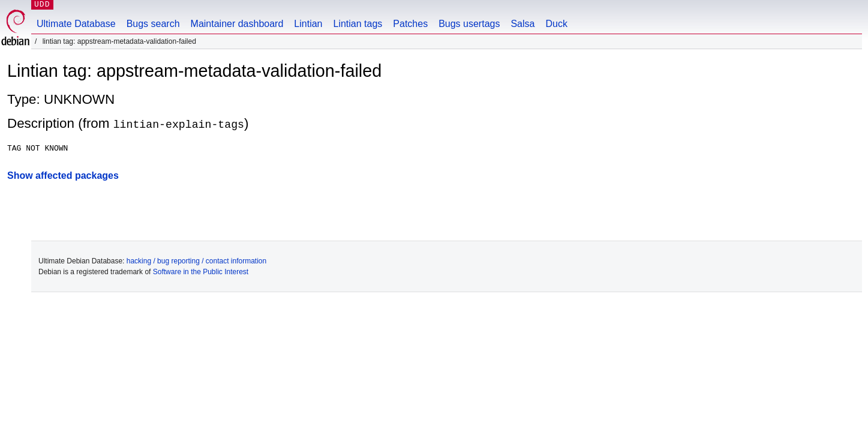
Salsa (522, 24)
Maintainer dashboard (237, 24)
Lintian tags (358, 24)
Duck (556, 24)
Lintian (308, 24)
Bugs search (153, 24)
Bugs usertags (469, 24)
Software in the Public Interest (201, 272)
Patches (410, 24)
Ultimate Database (76, 24)
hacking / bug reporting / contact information (196, 261)
